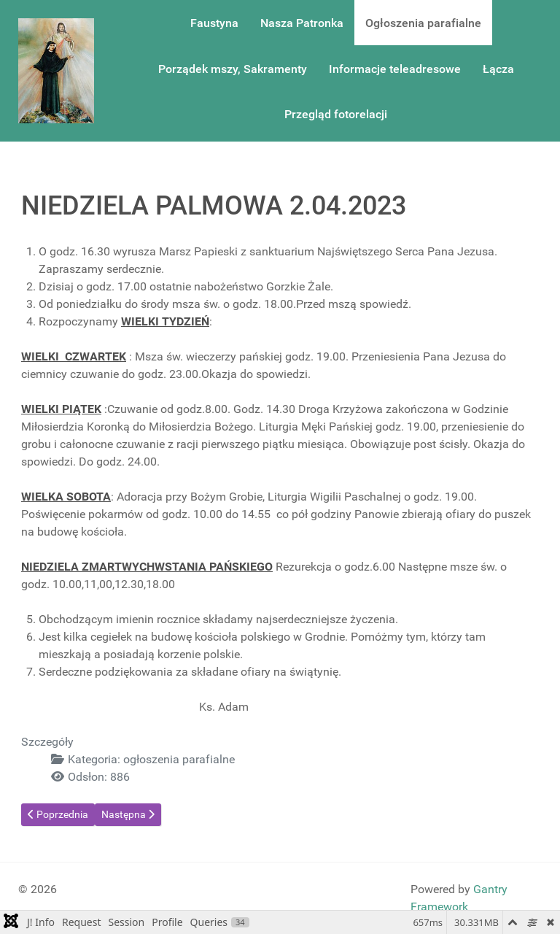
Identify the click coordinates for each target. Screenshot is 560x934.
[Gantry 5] (56, 71)
